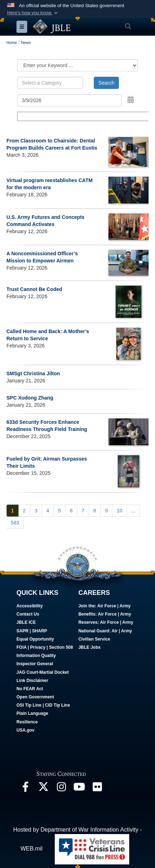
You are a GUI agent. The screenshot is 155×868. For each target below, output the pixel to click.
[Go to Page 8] (95, 511)
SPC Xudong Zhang (30, 398)
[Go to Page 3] (36, 511)
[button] (33, 13)
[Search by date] (69, 100)
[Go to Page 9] (106, 511)
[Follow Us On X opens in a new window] (43, 789)
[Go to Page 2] (24, 511)
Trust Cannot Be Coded (34, 289)
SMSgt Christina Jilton (33, 373)
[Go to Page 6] (71, 511)
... (134, 511)
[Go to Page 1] (13, 511)
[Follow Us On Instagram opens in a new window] (61, 789)
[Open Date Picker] (131, 100)
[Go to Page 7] (83, 511)
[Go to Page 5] (59, 511)
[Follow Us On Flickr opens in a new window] (97, 789)
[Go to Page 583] (15, 523)
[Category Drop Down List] (77, 65)
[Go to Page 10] (120, 511)
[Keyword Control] (50, 83)
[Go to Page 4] (48, 511)
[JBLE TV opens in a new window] (79, 789)
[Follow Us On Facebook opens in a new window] (25, 789)
